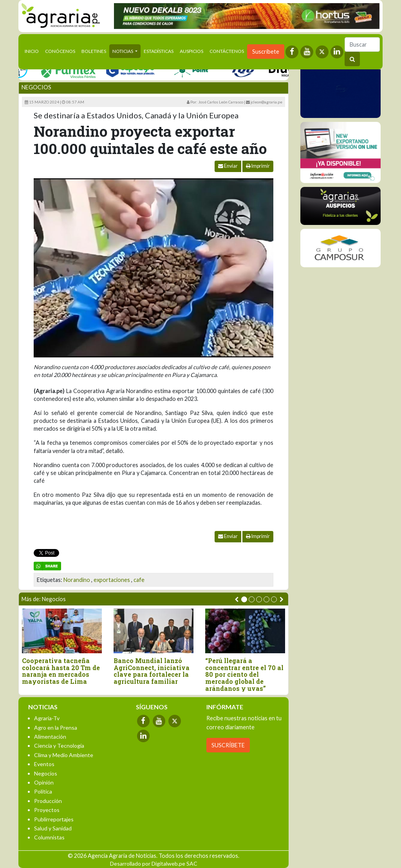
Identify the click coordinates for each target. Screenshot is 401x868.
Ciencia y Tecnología (59, 746)
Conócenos (60, 51)
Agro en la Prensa (56, 728)
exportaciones (112, 580)
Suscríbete (266, 52)
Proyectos (47, 810)
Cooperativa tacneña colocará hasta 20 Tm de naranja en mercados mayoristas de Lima (61, 671)
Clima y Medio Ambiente (64, 755)
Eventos (44, 764)
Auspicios (191, 51)
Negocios (36, 87)
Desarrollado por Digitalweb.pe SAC (154, 863)
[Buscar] (362, 44)
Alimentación (50, 737)
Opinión (44, 782)
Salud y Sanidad (53, 828)
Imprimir (258, 166)
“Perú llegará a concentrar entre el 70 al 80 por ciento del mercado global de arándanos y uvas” (244, 674)
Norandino (77, 580)
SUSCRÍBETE (228, 745)
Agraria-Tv (47, 718)
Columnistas (49, 837)
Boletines (94, 51)
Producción (48, 801)
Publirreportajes (54, 819)
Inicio (33, 51)
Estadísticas (159, 51)
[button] (244, 599)
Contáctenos (227, 51)
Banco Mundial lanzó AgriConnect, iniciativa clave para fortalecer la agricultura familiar (152, 671)
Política (43, 791)
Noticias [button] (123, 51)
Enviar (228, 166)
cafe (139, 580)
